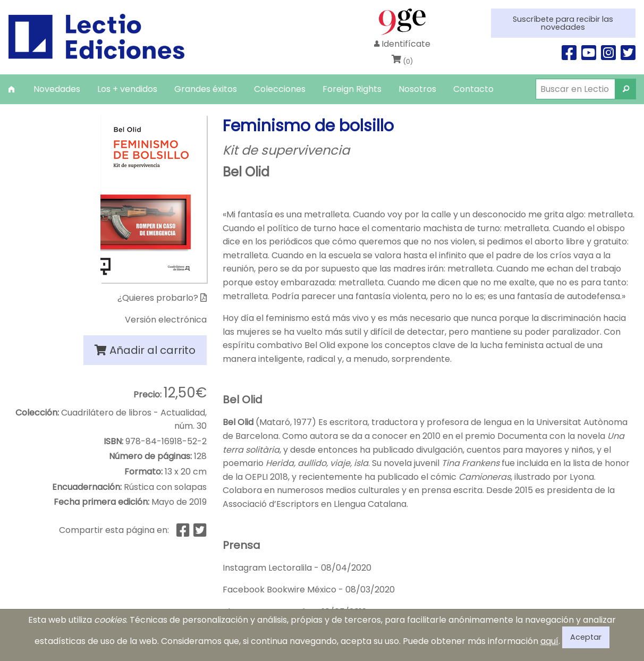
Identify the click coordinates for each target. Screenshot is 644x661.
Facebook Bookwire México (279, 590)
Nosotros (417, 89)
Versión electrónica (166, 320)
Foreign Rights (352, 89)
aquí (549, 641)
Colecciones (280, 89)
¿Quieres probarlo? (162, 298)
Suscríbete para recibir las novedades (563, 23)
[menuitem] (12, 89)
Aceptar (586, 637)
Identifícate (402, 44)
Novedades (57, 89)
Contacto (473, 89)
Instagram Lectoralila (267, 568)
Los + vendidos (127, 89)
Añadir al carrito (145, 350)
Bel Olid (246, 172)
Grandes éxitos (206, 89)
